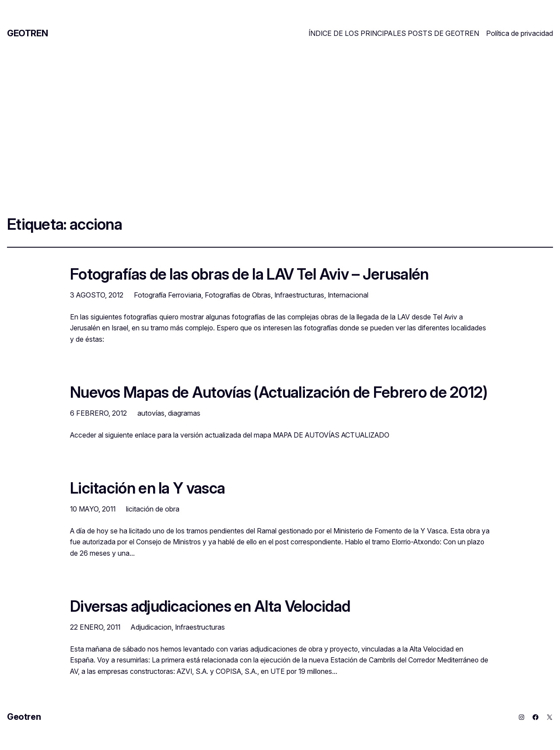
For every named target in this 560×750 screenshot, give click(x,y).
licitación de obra (153, 509)
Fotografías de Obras (238, 295)
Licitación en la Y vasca (147, 488)
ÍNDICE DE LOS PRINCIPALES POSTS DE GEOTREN (394, 33)
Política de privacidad (520, 33)
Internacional (348, 295)
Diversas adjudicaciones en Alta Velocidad (210, 606)
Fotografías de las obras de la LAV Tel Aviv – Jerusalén (249, 274)
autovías (151, 413)
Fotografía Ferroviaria (168, 295)
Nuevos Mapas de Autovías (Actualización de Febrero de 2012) (279, 392)
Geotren (27, 33)
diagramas (184, 413)
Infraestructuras (299, 295)
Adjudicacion (151, 627)
